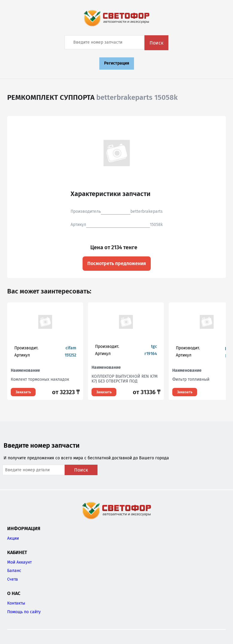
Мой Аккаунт (19, 562)
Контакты (16, 603)
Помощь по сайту (24, 612)
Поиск (156, 43)
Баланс (14, 571)
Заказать (23, 392)
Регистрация (117, 63)
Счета (13, 579)
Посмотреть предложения (117, 263)
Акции (13, 538)
